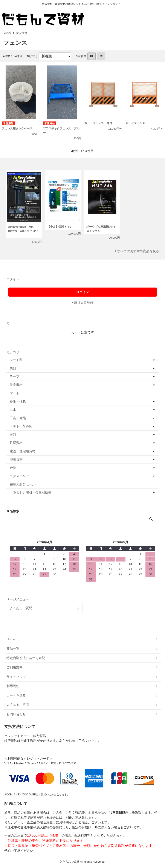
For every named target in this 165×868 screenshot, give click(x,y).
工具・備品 (18, 418)
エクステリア (19, 476)
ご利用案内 (15, 667)
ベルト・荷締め (21, 426)
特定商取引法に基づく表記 (26, 658)
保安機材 (22, 33)
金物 (13, 468)
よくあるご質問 (21, 608)
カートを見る (16, 695)
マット (15, 393)
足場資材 (16, 443)
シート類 (16, 360)
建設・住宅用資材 (23, 451)
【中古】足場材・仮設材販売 (31, 492)
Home (11, 639)
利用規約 (13, 686)
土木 (13, 410)
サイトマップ (16, 677)
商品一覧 (13, 648)
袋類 (13, 368)
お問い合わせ (16, 714)
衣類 (13, 435)
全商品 (7, 33)
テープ (15, 376)
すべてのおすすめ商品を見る (138, 251)
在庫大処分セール (23, 484)
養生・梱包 (18, 401)
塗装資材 (16, 459)
